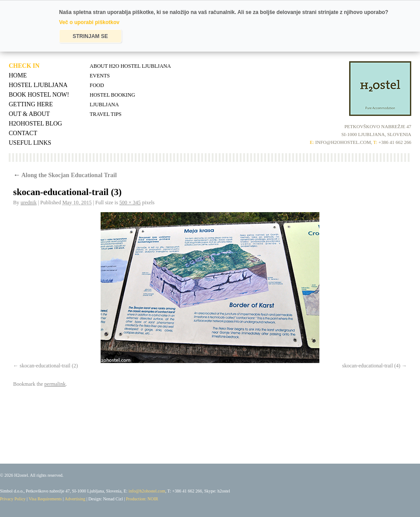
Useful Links (30, 143)
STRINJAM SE (90, 36)
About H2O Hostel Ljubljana (130, 66)
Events (100, 76)
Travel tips (106, 114)
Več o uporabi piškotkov (89, 22)
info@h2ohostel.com (147, 491)
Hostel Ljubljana (38, 85)
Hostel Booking (112, 95)
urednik (29, 203)
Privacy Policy (13, 499)
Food (97, 85)
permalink (55, 384)
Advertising (75, 499)
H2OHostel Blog (35, 124)
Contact (23, 133)
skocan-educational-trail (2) (49, 366)
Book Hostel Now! (39, 95)
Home (18, 75)
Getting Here (31, 104)
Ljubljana (104, 105)
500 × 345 (130, 203)
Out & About (29, 114)
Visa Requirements (45, 499)
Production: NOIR (142, 499)
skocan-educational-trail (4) (371, 366)
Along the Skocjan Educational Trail (65, 175)
